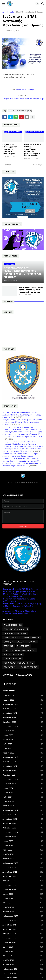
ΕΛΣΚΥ (9, 646)
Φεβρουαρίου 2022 (23, 916)
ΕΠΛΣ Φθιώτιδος (13, 659)
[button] (3, 4)
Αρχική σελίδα (8, 12)
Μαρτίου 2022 (23, 912)
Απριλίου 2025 (23, 748)
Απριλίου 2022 (23, 907)
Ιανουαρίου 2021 (23, 973)
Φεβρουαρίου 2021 (23, 969)
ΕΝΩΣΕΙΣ (23, 646)
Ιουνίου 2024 (23, 793)
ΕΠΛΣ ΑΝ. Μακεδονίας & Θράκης (30, 12)
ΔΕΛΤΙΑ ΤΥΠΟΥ (12, 638)
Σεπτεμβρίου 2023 (23, 832)
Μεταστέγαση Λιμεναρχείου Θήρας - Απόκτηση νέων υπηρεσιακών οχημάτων (31, 290)
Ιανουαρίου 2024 (23, 815)
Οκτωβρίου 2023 (23, 828)
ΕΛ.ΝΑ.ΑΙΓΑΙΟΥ (32, 638)
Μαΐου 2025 (23, 744)
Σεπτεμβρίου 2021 (23, 938)
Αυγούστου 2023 (23, 837)
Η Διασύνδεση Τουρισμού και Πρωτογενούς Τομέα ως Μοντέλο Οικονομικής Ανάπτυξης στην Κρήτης (23, 606)
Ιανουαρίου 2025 (23, 762)
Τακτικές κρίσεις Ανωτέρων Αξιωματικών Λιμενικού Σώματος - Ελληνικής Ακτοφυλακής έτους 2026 (22, 415)
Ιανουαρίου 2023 (23, 867)
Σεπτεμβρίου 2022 (23, 885)
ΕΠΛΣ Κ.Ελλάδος (13, 654)
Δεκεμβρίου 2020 (23, 978)
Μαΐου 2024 (23, 797)
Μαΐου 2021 (23, 956)
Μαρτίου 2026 (23, 700)
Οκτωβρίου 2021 (23, 934)
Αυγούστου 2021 (23, 942)
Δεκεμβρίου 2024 (23, 766)
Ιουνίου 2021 (23, 951)
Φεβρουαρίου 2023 (23, 863)
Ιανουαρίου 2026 (23, 709)
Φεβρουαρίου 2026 (23, 704)
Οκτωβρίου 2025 (23, 722)
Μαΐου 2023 (23, 850)
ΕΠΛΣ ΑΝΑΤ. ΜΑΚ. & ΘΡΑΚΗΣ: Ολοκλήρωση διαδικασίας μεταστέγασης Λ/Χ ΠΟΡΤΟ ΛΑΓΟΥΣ (33, 150)
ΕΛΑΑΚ (9, 642)
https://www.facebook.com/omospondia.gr (24, 99)
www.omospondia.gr (25, 89)
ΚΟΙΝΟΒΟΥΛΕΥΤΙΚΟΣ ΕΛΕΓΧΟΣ (19, 663)
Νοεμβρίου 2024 (23, 770)
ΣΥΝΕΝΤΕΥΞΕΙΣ (29, 667)
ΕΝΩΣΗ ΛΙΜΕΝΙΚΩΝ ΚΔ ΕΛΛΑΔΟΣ (20, 650)
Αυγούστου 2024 (23, 784)
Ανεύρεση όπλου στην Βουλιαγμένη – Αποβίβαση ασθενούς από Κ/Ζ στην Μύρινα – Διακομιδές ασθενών (22, 422)
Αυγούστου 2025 (23, 731)
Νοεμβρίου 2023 (23, 823)
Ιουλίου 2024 (23, 788)
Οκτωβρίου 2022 (23, 881)
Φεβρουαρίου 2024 (23, 810)
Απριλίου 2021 (23, 960)
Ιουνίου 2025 (23, 740)
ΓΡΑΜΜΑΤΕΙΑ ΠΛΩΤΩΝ (15, 633)
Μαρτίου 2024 (23, 806)
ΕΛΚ (32, 642)
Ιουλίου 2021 (23, 947)
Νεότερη (7, 165)
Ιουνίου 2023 (23, 845)
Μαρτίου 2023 (23, 859)
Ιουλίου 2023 (23, 841)
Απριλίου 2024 (23, 801)
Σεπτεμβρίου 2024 (23, 779)
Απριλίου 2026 (23, 696)
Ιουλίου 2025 (23, 735)
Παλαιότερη (37, 165)
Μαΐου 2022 (23, 903)
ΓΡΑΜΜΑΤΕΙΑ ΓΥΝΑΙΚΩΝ (16, 629)
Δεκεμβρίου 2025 (23, 713)
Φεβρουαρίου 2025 (23, 757)
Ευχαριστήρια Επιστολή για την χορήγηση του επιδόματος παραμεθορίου (10, 149)
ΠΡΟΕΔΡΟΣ (11, 667)
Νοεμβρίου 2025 (23, 718)
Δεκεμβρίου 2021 (23, 925)
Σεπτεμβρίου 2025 (23, 726)
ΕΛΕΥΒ (21, 642)
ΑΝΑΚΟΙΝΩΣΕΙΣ (13, 625)
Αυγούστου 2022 (23, 890)
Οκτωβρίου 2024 (23, 775)
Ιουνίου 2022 (23, 898)
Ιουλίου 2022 (23, 894)
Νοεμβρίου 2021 (23, 929)
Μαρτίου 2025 (23, 753)
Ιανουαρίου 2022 (23, 920)
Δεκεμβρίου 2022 (23, 872)
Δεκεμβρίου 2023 (23, 819)
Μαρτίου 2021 (23, 965)
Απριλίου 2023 (23, 854)
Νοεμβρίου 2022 (23, 876)
